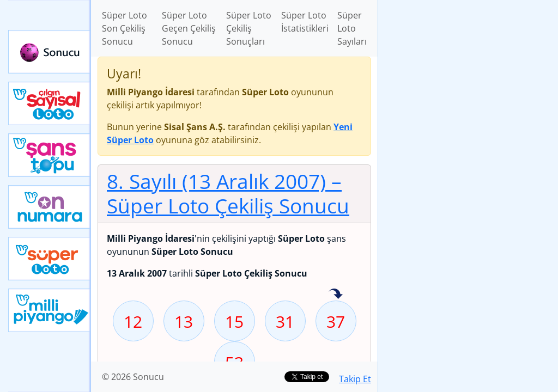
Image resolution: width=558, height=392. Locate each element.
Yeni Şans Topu (50, 155)
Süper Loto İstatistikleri (305, 22)
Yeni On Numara (50, 207)
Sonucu (50, 52)
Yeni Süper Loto (50, 259)
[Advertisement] (468, 77)
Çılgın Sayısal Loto (50, 103)
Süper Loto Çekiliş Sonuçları (249, 28)
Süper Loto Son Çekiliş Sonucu (125, 28)
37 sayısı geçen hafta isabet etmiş (336, 295)
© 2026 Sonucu (133, 377)
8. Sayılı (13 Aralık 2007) (228, 193)
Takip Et (355, 379)
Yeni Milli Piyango (50, 310)
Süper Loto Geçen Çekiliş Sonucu (189, 28)
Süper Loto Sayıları (352, 28)
